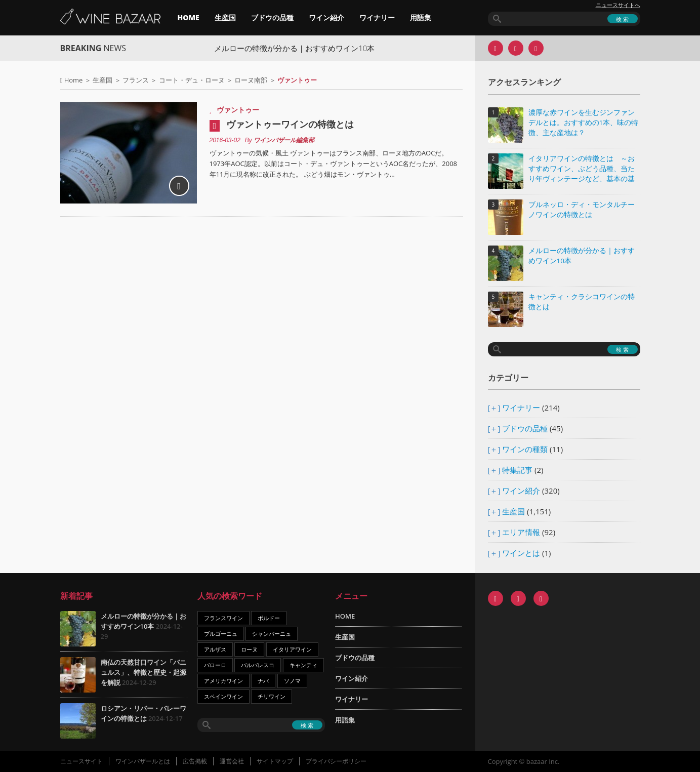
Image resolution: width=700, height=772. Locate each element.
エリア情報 (521, 532)
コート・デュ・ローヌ (192, 80)
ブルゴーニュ (221, 634)
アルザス (215, 649)
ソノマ (292, 681)
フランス (136, 80)
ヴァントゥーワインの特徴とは (290, 124)
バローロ (215, 665)
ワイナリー (377, 17)
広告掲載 (195, 761)
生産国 (225, 17)
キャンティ (303, 665)
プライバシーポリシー (336, 761)
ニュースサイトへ (618, 5)
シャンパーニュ (272, 634)
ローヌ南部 (251, 80)
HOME (189, 17)
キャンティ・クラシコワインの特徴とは (582, 302)
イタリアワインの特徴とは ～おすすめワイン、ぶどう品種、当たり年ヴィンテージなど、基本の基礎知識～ (582, 169)
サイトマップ (275, 761)
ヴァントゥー (238, 110)
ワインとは (521, 553)
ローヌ (249, 649)
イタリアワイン (292, 649)
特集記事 (517, 470)
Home (74, 80)
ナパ (263, 681)
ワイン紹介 (326, 17)
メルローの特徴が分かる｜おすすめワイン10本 (306, 48)
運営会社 (232, 761)
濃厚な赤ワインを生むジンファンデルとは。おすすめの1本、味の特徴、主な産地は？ (584, 123)
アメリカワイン (223, 681)
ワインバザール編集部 (284, 140)
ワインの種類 (525, 449)
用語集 (421, 17)
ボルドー (269, 618)
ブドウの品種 (272, 17)
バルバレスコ (258, 665)
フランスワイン (223, 618)
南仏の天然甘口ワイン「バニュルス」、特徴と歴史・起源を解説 (143, 672)
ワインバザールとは (143, 761)
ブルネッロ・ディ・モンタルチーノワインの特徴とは (582, 210)
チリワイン (272, 696)
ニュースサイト (81, 761)
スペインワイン (223, 696)
